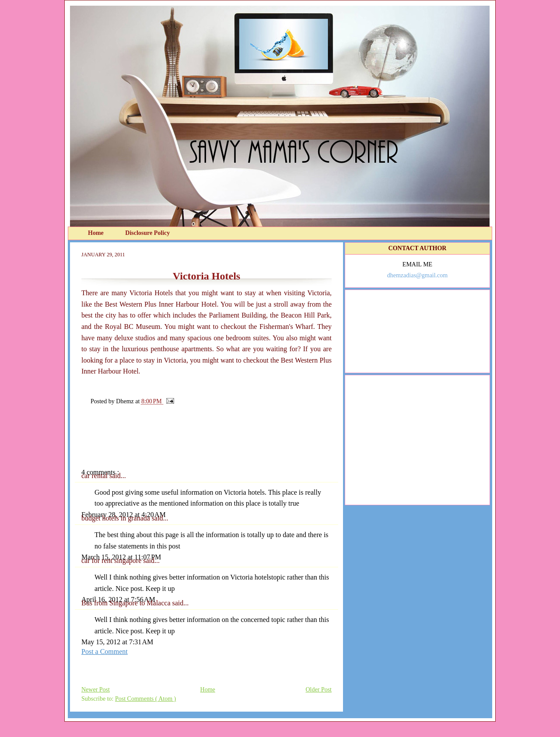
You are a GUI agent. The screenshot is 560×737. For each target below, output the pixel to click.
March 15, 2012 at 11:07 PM (121, 557)
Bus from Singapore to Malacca (127, 603)
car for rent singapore (112, 561)
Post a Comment (105, 651)
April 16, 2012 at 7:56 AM (118, 599)
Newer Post (96, 690)
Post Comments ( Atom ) (145, 699)
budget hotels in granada (117, 518)
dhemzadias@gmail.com (417, 275)
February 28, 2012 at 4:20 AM (124, 515)
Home (96, 233)
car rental (95, 476)
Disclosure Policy (147, 233)
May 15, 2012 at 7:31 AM (117, 642)
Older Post (319, 690)
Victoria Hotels (206, 276)
